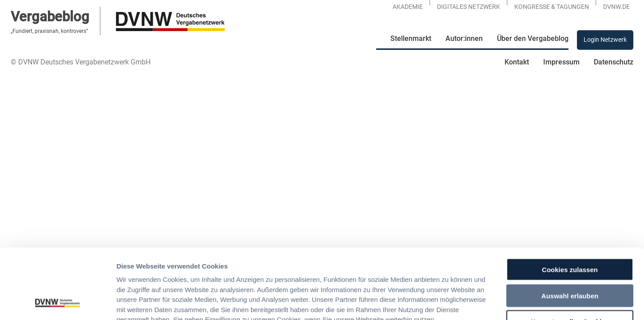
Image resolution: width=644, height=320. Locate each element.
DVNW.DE (616, 7)
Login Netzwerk (605, 40)
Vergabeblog (50, 17)
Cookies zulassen (570, 204)
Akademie (408, 7)
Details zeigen (469, 302)
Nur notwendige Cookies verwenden (570, 260)
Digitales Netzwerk (469, 7)
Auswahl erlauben (570, 230)
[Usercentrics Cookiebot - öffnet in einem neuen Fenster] (58, 303)
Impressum (561, 62)
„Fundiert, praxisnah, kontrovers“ (49, 31)
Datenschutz (614, 62)
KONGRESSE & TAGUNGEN (552, 7)
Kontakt (517, 62)
